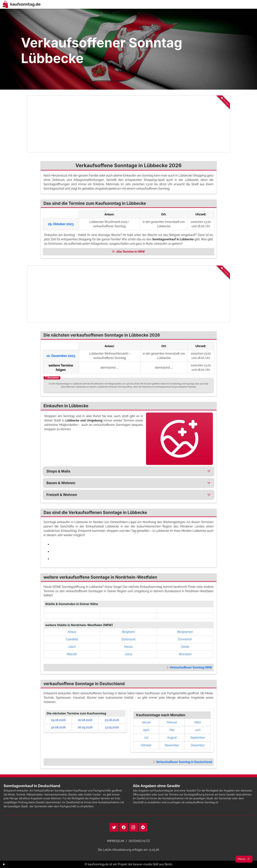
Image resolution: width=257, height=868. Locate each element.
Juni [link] (198, 730)
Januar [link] (146, 722)
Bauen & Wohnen (61, 483)
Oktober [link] (146, 745)
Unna (128, 654)
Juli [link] (146, 738)
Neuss (128, 647)
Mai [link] (172, 730)
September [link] (198, 738)
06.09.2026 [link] (85, 727)
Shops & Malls (58, 471)
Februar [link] (172, 722)
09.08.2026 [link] (58, 720)
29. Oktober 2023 (61, 224)
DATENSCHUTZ (139, 841)
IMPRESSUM (116, 841)
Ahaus (72, 632)
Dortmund (128, 639)
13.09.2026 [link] (112, 727)
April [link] (146, 730)
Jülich (72, 647)
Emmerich (185, 639)
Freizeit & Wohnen (62, 495)
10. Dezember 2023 (61, 356)
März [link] (198, 722)
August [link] (172, 738)
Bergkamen (185, 632)
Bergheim (128, 632)
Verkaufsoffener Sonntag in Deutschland (182, 762)
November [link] (172, 745)
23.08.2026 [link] (112, 720)
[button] (244, 859)
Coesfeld (72, 639)
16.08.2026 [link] (85, 720)
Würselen (185, 654)
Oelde (185, 647)
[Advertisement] (129, 124)
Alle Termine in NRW (128, 252)
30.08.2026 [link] (58, 727)
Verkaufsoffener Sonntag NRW (189, 667)
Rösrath (72, 654)
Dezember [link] (198, 745)
